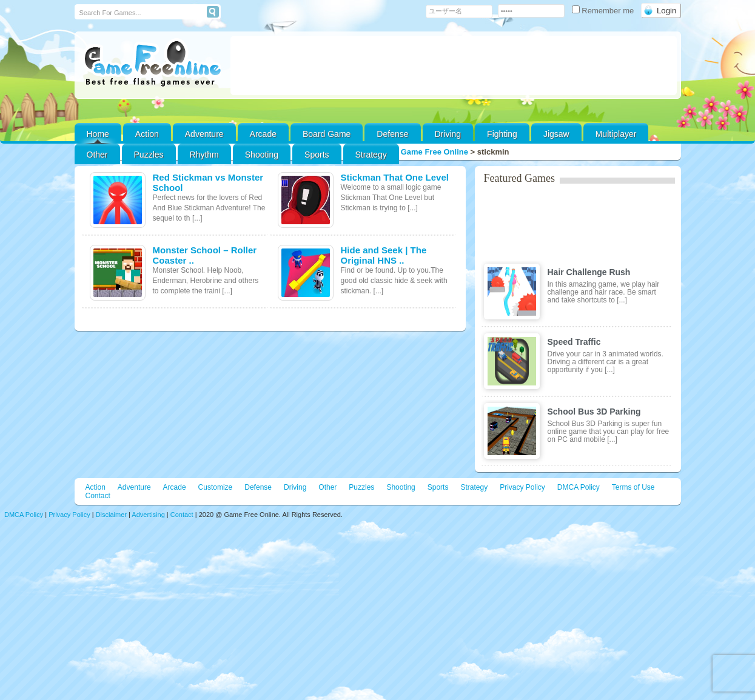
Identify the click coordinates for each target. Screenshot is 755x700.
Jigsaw (556, 134)
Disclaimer (111, 515)
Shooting (262, 155)
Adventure (204, 134)
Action (147, 134)
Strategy (371, 155)
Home (98, 134)
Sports (317, 155)
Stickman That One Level (395, 177)
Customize (216, 487)
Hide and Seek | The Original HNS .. (384, 255)
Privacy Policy (522, 487)
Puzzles (149, 155)
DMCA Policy (579, 487)
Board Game (327, 134)
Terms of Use (633, 487)
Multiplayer (616, 134)
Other (327, 487)
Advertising (148, 515)
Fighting (502, 134)
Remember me (604, 11)
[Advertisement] (454, 65)
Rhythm (204, 155)
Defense (392, 134)
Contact (98, 496)
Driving (448, 134)
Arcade (263, 134)
